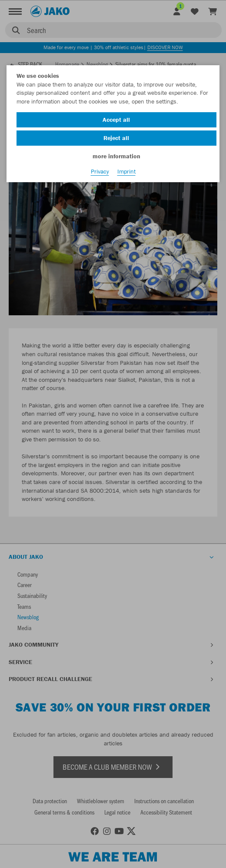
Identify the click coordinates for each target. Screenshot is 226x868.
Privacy (100, 171)
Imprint (126, 171)
